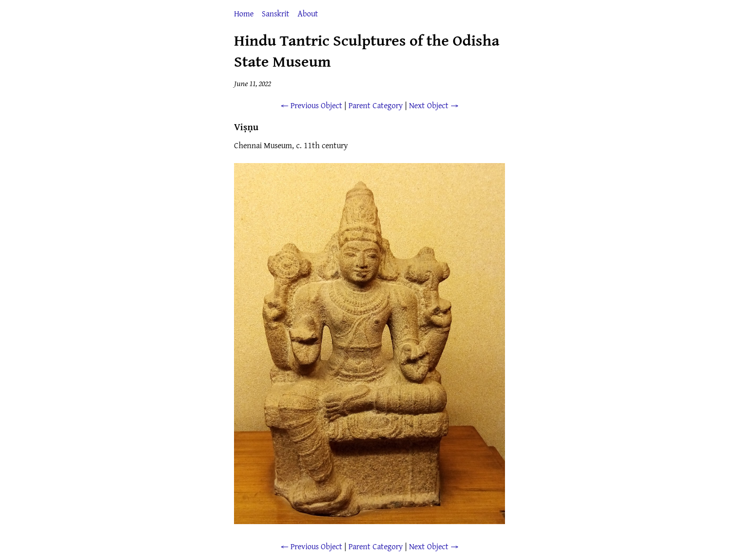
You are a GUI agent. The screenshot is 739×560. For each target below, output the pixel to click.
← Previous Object (312, 105)
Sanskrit (276, 13)
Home (244, 13)
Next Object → (434, 105)
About (308, 13)
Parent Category (376, 105)
